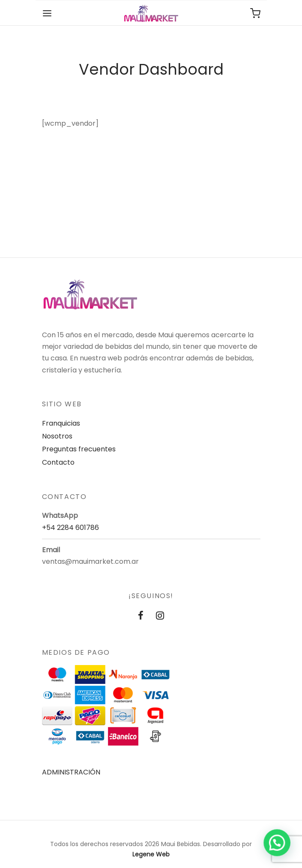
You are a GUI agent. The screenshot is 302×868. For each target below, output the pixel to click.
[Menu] (47, 13)
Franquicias (61, 423)
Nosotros (57, 436)
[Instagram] (160, 616)
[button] (277, 844)
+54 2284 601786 (70, 528)
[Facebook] (141, 616)
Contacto (58, 462)
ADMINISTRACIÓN (71, 772)
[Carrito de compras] (255, 13)
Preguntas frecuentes (79, 449)
